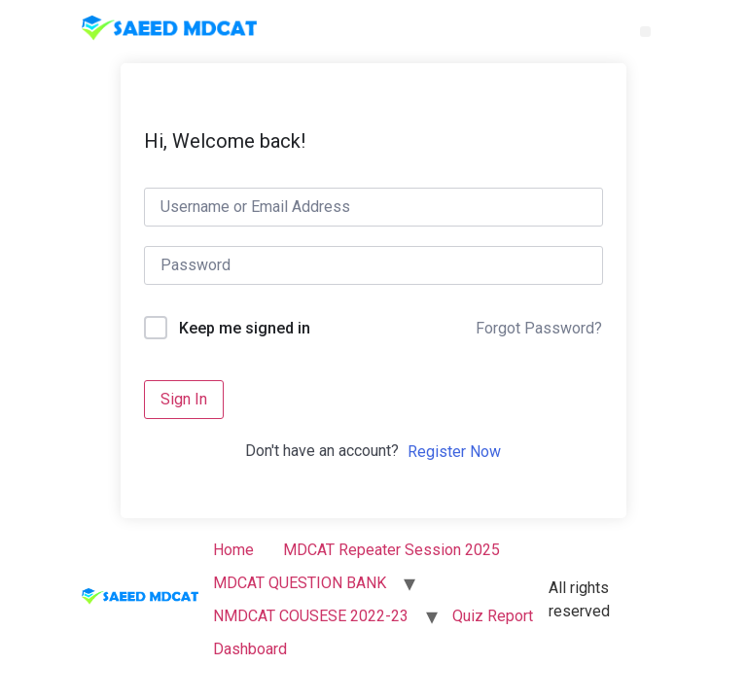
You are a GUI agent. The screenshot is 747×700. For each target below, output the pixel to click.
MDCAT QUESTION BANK (300, 583)
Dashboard (250, 649)
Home (233, 550)
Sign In (184, 399)
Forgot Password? (539, 328)
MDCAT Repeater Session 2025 (391, 550)
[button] (645, 32)
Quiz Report (493, 616)
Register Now (454, 452)
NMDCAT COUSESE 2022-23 (311, 616)
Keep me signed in (245, 328)
